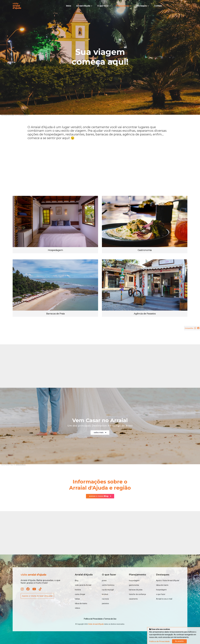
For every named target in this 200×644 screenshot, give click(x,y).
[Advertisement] (100, 168)
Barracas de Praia (55, 314)
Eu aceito (179, 641)
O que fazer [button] (104, 6)
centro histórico (108, 585)
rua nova (105, 599)
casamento (133, 599)
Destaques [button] (143, 6)
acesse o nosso (100, 496)
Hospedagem (55, 250)
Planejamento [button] (124, 6)
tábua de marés (81, 604)
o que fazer (161, 594)
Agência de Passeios (145, 314)
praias (104, 581)
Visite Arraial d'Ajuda (96, 624)
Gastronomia (145, 250)
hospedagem (134, 581)
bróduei (105, 594)
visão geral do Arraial (83, 585)
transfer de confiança (137, 594)
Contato (158, 6)
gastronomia (134, 585)
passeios (105, 604)
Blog (77, 581)
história (78, 590)
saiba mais (100, 432)
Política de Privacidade (159, 641)
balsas (77, 599)
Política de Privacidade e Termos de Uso (100, 619)
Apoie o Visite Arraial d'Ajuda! (37, 596)
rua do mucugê (108, 590)
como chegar (80, 594)
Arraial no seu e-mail (164, 599)
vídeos (77, 608)
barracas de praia (136, 590)
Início (69, 6)
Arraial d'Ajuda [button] (84, 6)
